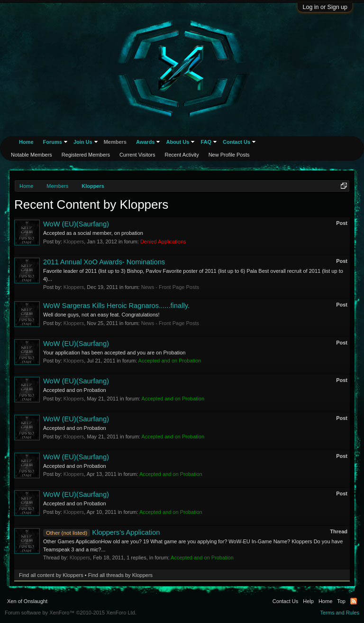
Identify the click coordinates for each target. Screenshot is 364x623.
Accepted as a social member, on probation (93, 233)
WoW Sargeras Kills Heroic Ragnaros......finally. (116, 306)
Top (341, 601)
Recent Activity (182, 155)
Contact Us (237, 142)
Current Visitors (137, 155)
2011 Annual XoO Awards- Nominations (104, 262)
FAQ (206, 142)
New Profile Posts (229, 155)
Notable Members (32, 155)
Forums (53, 142)
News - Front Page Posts (170, 287)
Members (115, 142)
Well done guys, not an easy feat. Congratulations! (101, 315)
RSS (354, 601)
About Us (177, 142)
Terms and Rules (340, 613)
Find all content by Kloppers (51, 575)
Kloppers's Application (101, 532)
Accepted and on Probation (75, 390)
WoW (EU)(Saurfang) (76, 224)
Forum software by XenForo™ (71, 613)
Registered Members (86, 155)
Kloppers (74, 242)
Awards (146, 142)
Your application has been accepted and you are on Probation (114, 353)
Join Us (83, 142)
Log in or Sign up (325, 7)
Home (26, 142)
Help (308, 601)
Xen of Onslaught (27, 601)
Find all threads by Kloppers (120, 575)
